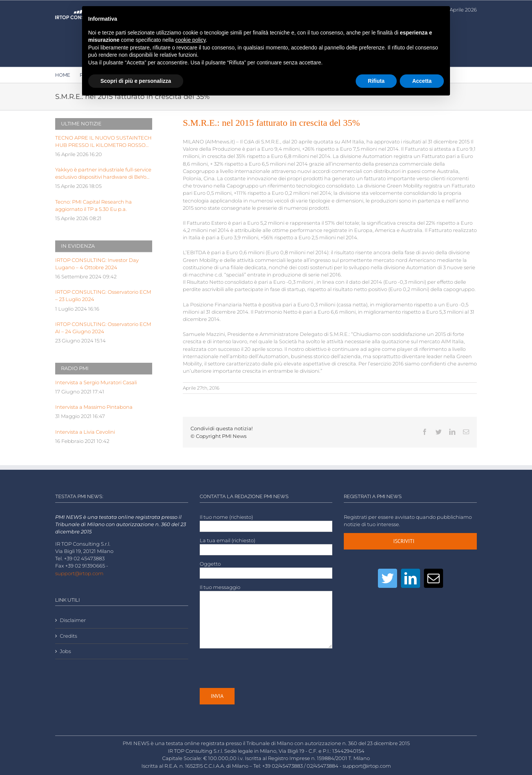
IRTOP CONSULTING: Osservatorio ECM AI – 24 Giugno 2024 (103, 328)
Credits (68, 636)
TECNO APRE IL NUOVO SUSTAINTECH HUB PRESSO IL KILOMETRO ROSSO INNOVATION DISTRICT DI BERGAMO (103, 142)
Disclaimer (73, 620)
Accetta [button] (422, 81)
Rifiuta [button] (376, 81)
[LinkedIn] (410, 578)
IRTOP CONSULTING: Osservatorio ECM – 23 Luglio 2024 (103, 296)
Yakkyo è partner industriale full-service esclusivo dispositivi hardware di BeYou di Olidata (103, 174)
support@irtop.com (79, 573)
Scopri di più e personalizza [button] (136, 81)
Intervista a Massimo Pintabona (94, 407)
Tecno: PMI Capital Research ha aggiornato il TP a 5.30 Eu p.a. (94, 206)
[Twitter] (388, 578)
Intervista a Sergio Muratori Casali (96, 383)
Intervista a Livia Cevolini (85, 432)
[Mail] (433, 578)
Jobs (65, 651)
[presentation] (258, 668)
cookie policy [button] (190, 40)
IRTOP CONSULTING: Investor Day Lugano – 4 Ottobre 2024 (97, 264)
